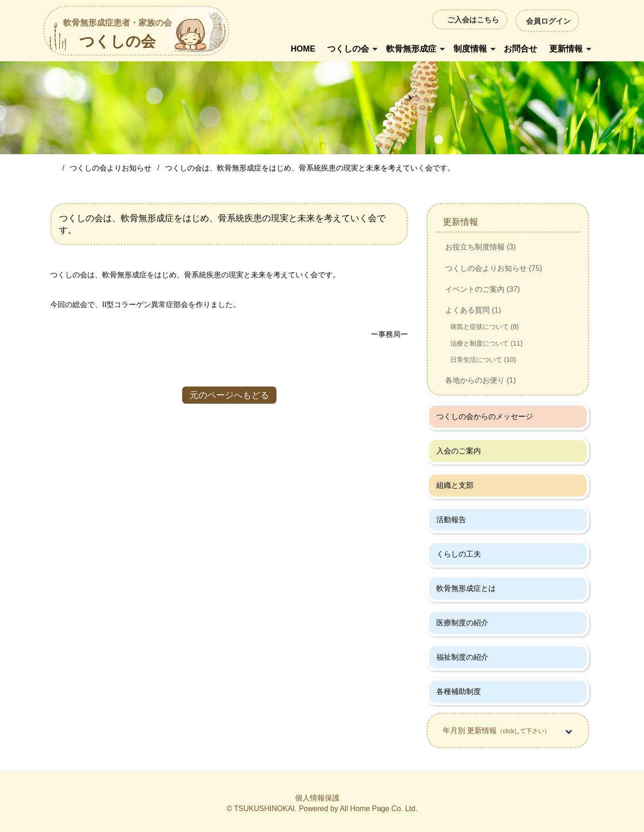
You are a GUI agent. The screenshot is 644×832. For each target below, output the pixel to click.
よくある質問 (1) (473, 310)
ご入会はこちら (473, 20)
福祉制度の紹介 (462, 657)
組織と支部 (455, 485)
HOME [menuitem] (303, 49)
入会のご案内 (459, 451)
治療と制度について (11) (486, 343)
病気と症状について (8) (485, 327)
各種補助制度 (459, 691)
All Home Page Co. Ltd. (378, 809)
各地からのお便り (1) (480, 380)
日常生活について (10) (483, 360)
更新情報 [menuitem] (566, 49)
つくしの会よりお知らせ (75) (494, 268)
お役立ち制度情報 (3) (480, 247)
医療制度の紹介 (462, 623)
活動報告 (451, 520)
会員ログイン (547, 20)
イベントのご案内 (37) (483, 289)
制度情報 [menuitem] (470, 49)
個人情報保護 (317, 798)
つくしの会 (118, 35)
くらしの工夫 (459, 554)
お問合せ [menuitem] (520, 49)
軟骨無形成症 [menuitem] (411, 49)
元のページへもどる (229, 395)
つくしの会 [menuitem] (348, 49)
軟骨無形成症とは (466, 588)
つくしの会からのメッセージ (485, 416)
